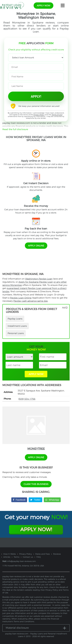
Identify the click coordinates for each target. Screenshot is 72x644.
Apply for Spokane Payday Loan (36, 282)
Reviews (57, 554)
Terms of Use (57, 115)
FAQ (39, 557)
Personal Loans (16, 333)
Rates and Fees (43, 554)
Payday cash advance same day (31, 301)
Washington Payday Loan (39, 279)
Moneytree (36, 449)
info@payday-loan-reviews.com (22, 561)
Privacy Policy (39, 115)
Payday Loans (15, 319)
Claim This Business (36, 484)
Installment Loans (17, 326)
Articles (7, 557)
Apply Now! (36, 529)
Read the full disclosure (15, 129)
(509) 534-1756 (27, 399)
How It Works (10, 554)
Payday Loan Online (21, 298)
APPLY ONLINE (36, 246)
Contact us (28, 557)
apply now (43, 6)
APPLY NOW (36, 374)
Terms (16, 557)
